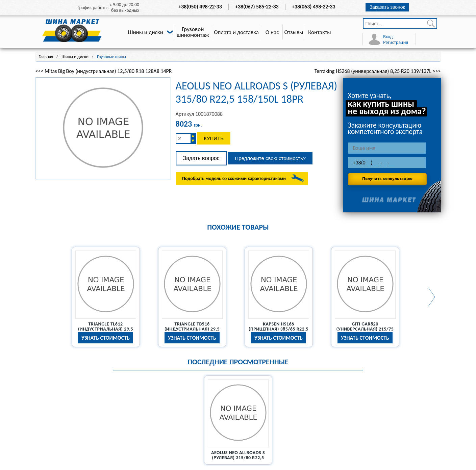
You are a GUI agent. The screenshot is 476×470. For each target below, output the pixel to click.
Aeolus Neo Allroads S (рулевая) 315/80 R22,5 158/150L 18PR (238, 458)
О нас (272, 32)
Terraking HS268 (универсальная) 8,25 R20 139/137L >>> (378, 71)
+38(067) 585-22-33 (257, 7)
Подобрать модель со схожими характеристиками (234, 178)
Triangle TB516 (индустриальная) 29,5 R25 (192, 329)
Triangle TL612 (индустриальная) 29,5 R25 (106, 329)
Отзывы (294, 32)
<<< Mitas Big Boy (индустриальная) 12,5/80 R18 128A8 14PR (104, 71)
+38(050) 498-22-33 (200, 7)
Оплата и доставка (236, 32)
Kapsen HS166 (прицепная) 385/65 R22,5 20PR (279, 329)
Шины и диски (146, 32)
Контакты (320, 32)
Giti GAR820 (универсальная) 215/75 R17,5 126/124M (365, 329)
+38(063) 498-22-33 (314, 7)
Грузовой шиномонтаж (193, 32)
